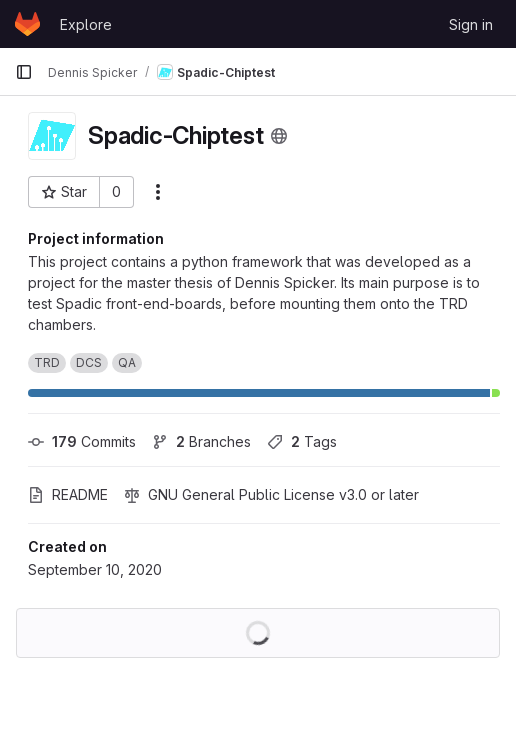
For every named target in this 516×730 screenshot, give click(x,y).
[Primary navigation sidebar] (24, 72)
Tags (302, 441)
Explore (86, 24)
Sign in (471, 24)
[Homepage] (27, 24)
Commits (82, 441)
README (68, 494)
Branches (201, 441)
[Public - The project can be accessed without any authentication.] (279, 136)
